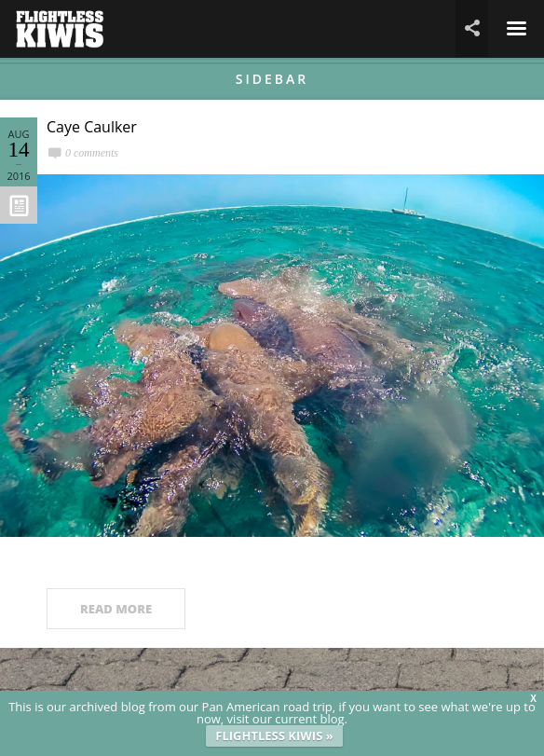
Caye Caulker (92, 127)
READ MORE (116, 609)
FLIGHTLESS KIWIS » (274, 735)
